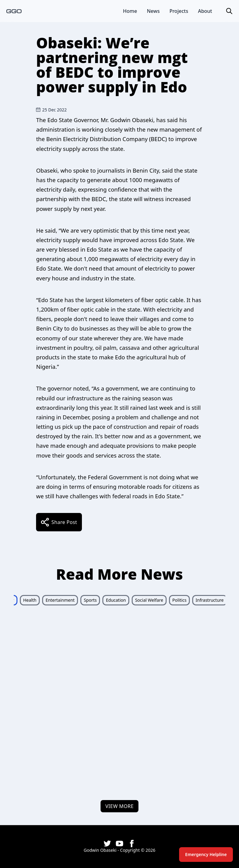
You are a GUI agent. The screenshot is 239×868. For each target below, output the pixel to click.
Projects (179, 11)
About (205, 11)
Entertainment (60, 600)
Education (116, 600)
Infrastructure (210, 600)
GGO (14, 11)
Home (130, 11)
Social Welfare (149, 600)
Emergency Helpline (206, 854)
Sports (90, 600)
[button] (229, 11)
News (153, 11)
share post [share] (59, 522)
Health (30, 600)
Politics (179, 600)
